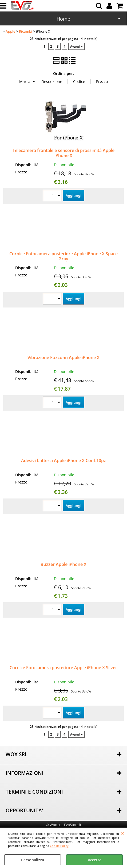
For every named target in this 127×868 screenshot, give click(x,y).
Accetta (95, 860)
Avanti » (76, 46)
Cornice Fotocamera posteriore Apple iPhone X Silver (63, 668)
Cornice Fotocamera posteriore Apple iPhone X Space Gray (63, 256)
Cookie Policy (59, 846)
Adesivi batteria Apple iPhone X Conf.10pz (63, 460)
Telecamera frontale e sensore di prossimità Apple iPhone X (63, 153)
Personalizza (33, 860)
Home (63, 19)
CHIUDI (123, 833)
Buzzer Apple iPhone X (63, 564)
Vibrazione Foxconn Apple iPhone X (63, 357)
